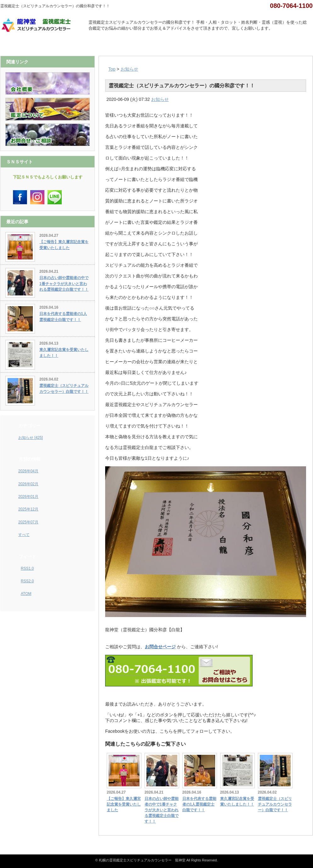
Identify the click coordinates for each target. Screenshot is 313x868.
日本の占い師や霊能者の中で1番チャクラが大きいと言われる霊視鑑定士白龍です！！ (162, 810)
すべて (24, 535)
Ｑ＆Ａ (254, 45)
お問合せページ (160, 647)
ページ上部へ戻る (305, 839)
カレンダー (176, 45)
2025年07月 (28, 522)
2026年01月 (28, 497)
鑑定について (137, 45)
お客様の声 (215, 45)
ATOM (26, 594)
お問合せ (293, 45)
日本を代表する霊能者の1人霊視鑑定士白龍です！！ (199, 804)
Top (112, 69)
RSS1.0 (27, 568)
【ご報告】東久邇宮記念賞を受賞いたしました (124, 804)
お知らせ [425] (31, 438)
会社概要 (59, 45)
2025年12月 (28, 509)
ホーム (20, 45)
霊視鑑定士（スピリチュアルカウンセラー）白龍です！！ (275, 804)
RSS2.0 (27, 581)
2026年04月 (28, 471)
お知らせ (129, 69)
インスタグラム (98, 45)
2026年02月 (28, 484)
